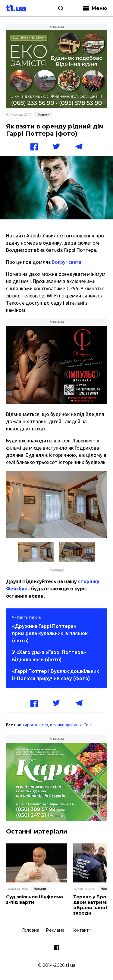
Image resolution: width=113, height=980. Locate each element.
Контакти (81, 930)
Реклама (55, 930)
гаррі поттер (36, 725)
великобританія (66, 725)
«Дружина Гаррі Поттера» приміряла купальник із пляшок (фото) (50, 633)
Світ (88, 725)
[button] (102, 476)
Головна (31, 930)
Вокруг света (67, 262)
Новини (43, 114)
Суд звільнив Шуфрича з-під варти (35, 900)
